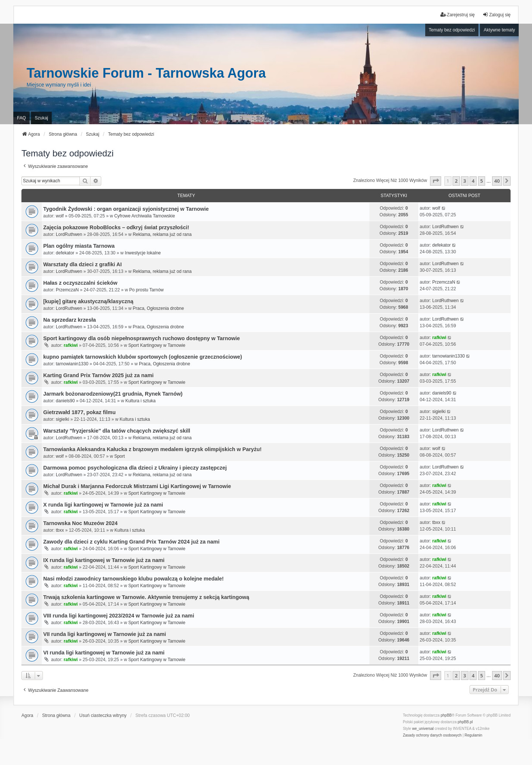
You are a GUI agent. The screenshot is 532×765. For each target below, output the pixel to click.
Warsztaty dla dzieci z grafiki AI (82, 264)
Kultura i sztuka (140, 401)
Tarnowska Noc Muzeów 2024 (80, 523)
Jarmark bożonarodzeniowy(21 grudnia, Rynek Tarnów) (113, 394)
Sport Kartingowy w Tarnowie (157, 345)
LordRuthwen (69, 234)
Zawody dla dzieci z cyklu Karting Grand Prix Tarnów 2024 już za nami (131, 542)
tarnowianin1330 (72, 364)
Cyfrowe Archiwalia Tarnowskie (145, 216)
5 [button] (482, 181)
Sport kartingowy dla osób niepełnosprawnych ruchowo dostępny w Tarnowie (141, 338)
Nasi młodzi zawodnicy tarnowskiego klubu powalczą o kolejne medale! (134, 579)
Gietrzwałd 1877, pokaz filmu (79, 412)
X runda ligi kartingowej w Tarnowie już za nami (103, 505)
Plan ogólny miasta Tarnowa (79, 246)
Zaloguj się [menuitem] (497, 15)
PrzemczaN (67, 290)
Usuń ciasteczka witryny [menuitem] (103, 715)
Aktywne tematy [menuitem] (499, 30)
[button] (436, 181)
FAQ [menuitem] (21, 118)
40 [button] (497, 181)
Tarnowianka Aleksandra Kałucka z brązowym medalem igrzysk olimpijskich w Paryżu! (152, 449)
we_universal (423, 729)
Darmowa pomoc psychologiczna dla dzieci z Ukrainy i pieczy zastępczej (135, 468)
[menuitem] (432, 735)
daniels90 (65, 401)
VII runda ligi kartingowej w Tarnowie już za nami (105, 634)
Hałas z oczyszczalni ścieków (80, 283)
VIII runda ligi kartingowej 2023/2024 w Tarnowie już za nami (119, 616)
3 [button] (465, 181)
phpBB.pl (465, 722)
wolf (60, 216)
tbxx (60, 530)
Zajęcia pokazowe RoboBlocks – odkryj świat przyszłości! (116, 227)
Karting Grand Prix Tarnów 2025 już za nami (98, 375)
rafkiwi (71, 345)
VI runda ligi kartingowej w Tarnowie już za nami (104, 653)
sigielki (62, 419)
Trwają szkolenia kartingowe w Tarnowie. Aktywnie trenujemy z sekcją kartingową (146, 597)
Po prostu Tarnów (146, 290)
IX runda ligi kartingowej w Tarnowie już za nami (104, 560)
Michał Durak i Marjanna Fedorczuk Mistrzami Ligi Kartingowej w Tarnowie (137, 486)
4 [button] (473, 181)
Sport (120, 456)
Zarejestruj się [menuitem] (458, 15)
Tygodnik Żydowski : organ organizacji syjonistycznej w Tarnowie (126, 209)
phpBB (446, 715)
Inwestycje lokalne (143, 253)
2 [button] (456, 181)
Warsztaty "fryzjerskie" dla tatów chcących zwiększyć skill (117, 431)
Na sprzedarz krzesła (69, 320)
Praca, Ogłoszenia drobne (158, 308)
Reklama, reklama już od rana (162, 234)
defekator (65, 253)
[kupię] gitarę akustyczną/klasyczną (88, 301)
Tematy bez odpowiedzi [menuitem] (452, 30)
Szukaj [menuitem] (41, 118)
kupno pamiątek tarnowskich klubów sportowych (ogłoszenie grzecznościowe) (143, 357)
